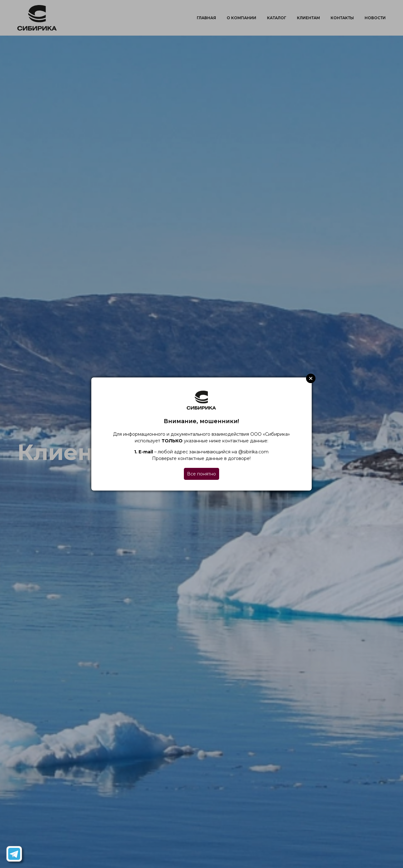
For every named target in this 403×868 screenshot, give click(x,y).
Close (311, 378)
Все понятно (201, 474)
